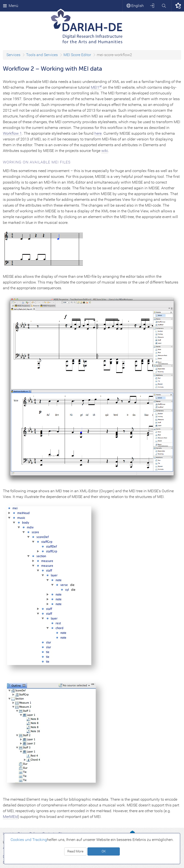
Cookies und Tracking (29, 840)
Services (13, 55)
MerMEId (10, 817)
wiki (105, 151)
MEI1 (96, 87)
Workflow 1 (12, 133)
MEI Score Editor (77, 55)
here (98, 133)
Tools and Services (42, 55)
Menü (11, 6)
